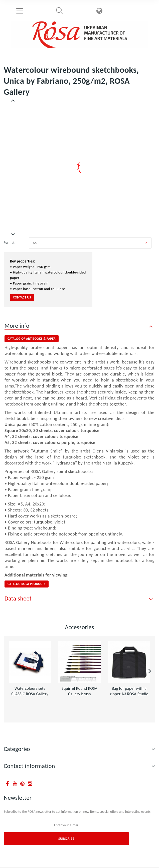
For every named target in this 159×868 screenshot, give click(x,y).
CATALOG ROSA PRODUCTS (27, 584)
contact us (22, 297)
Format (10, 243)
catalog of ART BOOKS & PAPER (32, 339)
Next (13, 234)
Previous (13, 100)
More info (17, 326)
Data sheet (18, 598)
